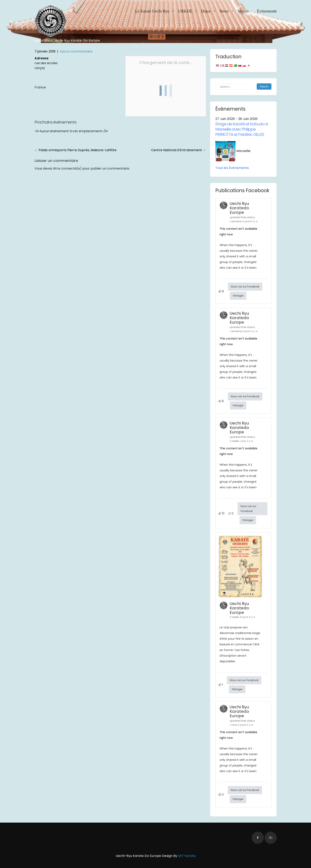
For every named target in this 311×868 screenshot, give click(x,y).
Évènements (267, 11)
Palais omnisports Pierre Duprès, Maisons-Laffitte (75, 150)
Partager (238, 296)
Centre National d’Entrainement (179, 150)
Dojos (206, 11)
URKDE (185, 11)
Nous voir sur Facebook (245, 287)
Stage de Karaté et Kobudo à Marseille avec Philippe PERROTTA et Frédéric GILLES (242, 129)
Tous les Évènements (232, 168)
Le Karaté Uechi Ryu (152, 11)
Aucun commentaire (76, 51)
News (224, 11)
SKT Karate (187, 856)
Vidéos (243, 11)
